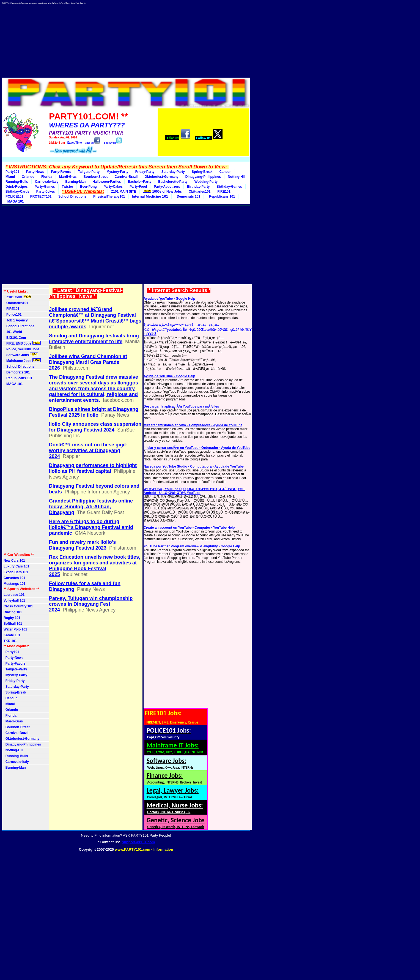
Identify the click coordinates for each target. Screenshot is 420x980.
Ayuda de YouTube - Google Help (169, 299)
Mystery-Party (117, 172)
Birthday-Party (198, 187)
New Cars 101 (14, 561)
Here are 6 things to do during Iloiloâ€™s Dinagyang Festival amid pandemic (91, 527)
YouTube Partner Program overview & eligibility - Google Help (192, 546)
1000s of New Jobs (162, 191)
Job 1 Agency (16, 320)
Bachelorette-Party (173, 182)
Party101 (12, 172)
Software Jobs (21, 355)
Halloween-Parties (107, 182)
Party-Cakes (113, 187)
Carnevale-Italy (47, 182)
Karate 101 (12, 635)
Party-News (35, 172)
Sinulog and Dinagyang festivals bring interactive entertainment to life (94, 339)
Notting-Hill (237, 177)
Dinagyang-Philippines (203, 177)
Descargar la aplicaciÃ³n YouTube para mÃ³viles (181, 406)
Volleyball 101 (14, 600)
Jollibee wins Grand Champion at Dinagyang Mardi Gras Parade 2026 (88, 362)
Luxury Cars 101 (16, 566)
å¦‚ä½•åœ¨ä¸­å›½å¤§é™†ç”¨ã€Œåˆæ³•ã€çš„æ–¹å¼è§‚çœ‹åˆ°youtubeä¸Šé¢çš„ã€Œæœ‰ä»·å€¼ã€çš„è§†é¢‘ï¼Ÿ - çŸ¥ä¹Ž (198, 330)
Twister (68, 187)
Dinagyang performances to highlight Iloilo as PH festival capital (93, 468)
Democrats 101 (188, 196)
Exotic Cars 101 (16, 572)
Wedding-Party (206, 182)
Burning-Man (75, 182)
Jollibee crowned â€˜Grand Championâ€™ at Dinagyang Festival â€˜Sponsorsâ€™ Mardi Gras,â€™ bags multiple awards (95, 318)
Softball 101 (13, 624)
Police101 (13, 315)
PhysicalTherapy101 (109, 196)
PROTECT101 (41, 196)
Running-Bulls (17, 182)
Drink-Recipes (17, 187)
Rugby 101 (12, 618)
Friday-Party (145, 172)
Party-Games (45, 187)
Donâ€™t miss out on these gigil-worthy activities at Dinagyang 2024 (88, 451)
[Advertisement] (126, 39)
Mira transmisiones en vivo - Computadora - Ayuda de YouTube (193, 425)
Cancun (225, 172)
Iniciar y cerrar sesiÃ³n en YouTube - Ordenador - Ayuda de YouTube (197, 448)
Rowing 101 (13, 612)
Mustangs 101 (14, 584)
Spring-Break (202, 172)
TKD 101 (10, 641)
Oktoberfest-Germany (161, 177)
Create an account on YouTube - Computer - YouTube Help (189, 528)
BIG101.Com (15, 338)
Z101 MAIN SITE (124, 192)
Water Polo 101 (15, 629)
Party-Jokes (46, 192)
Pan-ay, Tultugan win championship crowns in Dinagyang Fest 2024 (91, 604)
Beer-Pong (88, 187)
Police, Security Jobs (22, 349)
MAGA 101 (15, 201)
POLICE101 (14, 196)
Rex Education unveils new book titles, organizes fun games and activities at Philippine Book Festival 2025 (95, 566)
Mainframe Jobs (22, 361)
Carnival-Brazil (126, 177)
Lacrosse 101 (14, 595)
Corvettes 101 (14, 578)
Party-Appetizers (167, 187)
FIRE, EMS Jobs (22, 343)
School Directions (72, 196)
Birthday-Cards (17, 192)
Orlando (28, 177)
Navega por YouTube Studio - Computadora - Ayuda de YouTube (194, 466)
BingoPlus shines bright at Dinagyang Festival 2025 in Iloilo (94, 412)
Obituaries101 (200, 192)
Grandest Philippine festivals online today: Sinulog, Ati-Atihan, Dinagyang (91, 507)
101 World (13, 332)
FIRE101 (224, 192)
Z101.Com (17, 297)
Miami (10, 177)
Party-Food (138, 187)
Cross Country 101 (18, 606)
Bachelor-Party (140, 182)
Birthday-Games (229, 187)
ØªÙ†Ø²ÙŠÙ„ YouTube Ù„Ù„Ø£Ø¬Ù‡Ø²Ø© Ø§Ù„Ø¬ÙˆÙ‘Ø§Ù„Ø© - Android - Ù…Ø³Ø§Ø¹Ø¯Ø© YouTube (194, 491)
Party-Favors (61, 172)
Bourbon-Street (95, 177)
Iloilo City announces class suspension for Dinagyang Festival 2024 (95, 427)
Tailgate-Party (89, 172)
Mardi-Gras (68, 177)
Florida (47, 177)
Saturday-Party (173, 172)
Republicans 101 (221, 196)
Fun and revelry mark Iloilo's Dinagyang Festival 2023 (82, 545)
